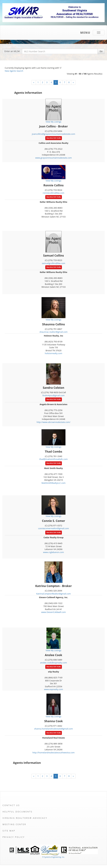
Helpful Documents (17, 812)
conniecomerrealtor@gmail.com (53, 528)
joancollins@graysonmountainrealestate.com (54, 134)
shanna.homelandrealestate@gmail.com (53, 729)
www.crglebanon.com (53, 552)
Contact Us (11, 805)
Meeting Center (14, 824)
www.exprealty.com (53, 689)
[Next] (34, 82)
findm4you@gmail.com (53, 395)
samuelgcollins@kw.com (53, 263)
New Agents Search (14, 71)
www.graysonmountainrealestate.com (54, 158)
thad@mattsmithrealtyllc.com (54, 459)
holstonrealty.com (53, 353)
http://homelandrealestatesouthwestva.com (53, 753)
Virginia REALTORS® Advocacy (25, 818)
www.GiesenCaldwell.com (53, 612)
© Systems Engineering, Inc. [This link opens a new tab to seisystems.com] (53, 857)
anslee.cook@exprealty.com (54, 663)
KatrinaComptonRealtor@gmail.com (53, 594)
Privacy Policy (14, 837)
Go (101, 51)
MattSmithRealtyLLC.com (53, 483)
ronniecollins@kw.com (53, 193)
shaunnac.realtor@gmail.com (53, 332)
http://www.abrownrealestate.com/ (54, 422)
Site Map (9, 831)
